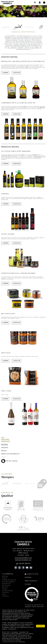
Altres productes (8, 591)
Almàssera (28, 577)
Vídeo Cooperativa (31, 581)
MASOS (4, 451)
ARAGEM (5, 448)
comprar (5, 73)
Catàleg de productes (9, 580)
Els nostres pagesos (8, 582)
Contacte (28, 584)
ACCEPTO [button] (40, 626)
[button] (35, 2)
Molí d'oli (5, 587)
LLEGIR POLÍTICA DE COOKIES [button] (14, 642)
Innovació (5, 596)
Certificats (6, 592)
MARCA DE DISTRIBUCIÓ (10, 454)
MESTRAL (5, 445)
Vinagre (5, 589)
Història (5, 578)
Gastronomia (6, 585)
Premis (4, 594)
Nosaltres (5, 576)
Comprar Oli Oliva (32, 574)
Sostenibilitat (6, 583)
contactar (16, 73)
